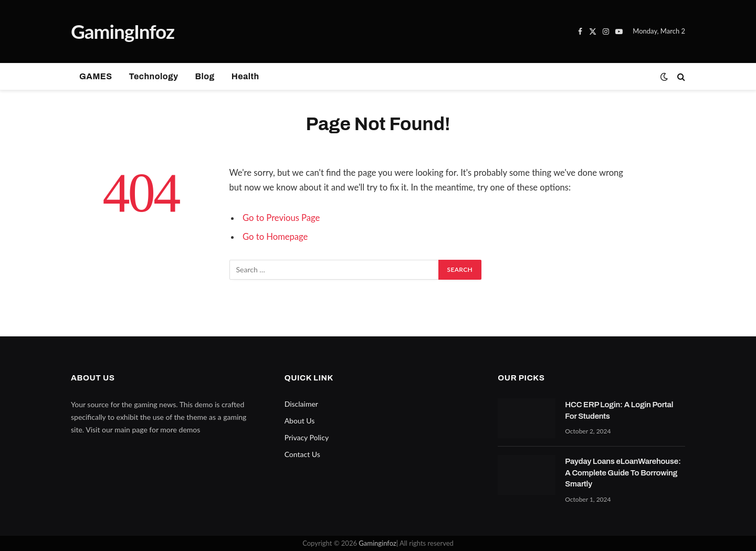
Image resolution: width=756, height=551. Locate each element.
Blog (204, 76)
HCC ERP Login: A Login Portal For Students (619, 410)
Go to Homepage (275, 237)
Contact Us (302, 454)
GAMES (96, 76)
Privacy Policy (307, 437)
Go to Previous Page (281, 218)
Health (245, 76)
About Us (300, 421)
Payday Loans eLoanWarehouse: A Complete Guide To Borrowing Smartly (623, 473)
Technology (154, 76)
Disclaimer (301, 404)
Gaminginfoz (377, 543)
